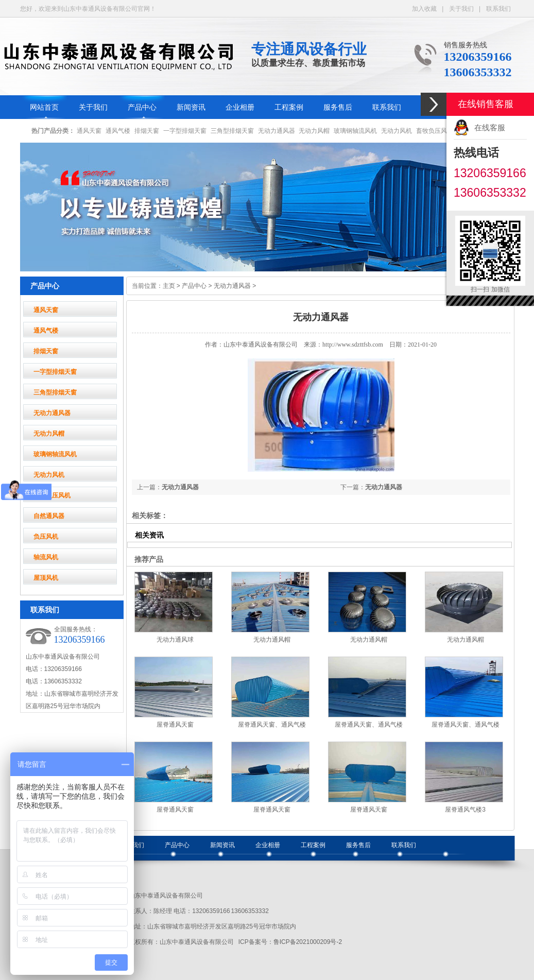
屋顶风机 (46, 578)
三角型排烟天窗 (232, 131)
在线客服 (490, 127)
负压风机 (46, 537)
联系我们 (498, 9)
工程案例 (289, 107)
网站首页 (44, 107)
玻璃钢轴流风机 (355, 131)
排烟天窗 (147, 131)
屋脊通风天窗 (175, 725)
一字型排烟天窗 (185, 131)
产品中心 (142, 107)
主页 (169, 286)
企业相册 (240, 107)
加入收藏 (424, 9)
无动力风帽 (314, 131)
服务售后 (338, 107)
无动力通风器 (277, 131)
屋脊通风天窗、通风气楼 (272, 725)
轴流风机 (46, 557)
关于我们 (461, 9)
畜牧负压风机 (435, 131)
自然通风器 (49, 516)
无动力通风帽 (272, 640)
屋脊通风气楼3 (465, 810)
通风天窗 (89, 131)
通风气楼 (118, 131)
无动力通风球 (175, 640)
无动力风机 (397, 131)
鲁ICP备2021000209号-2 (308, 942)
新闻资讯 (191, 107)
